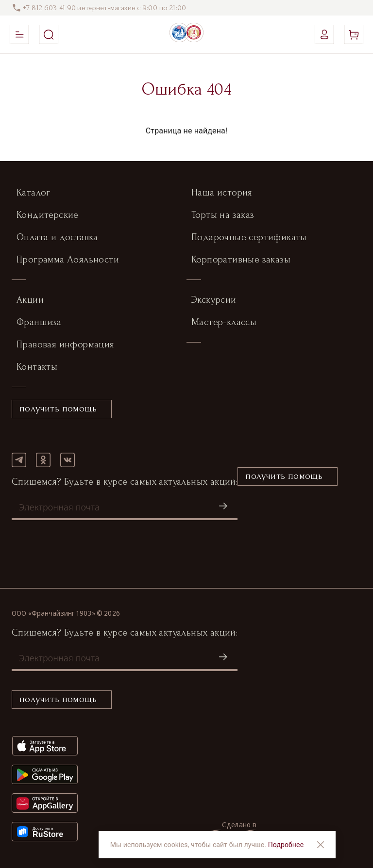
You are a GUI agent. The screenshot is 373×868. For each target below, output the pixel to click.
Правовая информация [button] (66, 344)
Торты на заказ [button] (223, 215)
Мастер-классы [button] (224, 322)
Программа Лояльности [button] (68, 260)
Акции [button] (30, 300)
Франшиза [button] (39, 322)
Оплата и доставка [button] (57, 237)
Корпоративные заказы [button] (241, 260)
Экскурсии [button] (214, 300)
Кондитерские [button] (48, 215)
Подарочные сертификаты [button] (249, 237)
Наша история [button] (222, 193)
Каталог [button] (34, 193)
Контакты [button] (37, 367)
